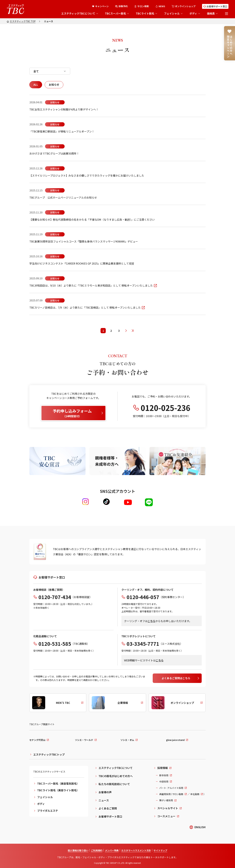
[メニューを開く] (227, 14)
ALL (36, 85)
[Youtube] (128, 502)
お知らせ (54, 85)
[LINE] (149, 502)
